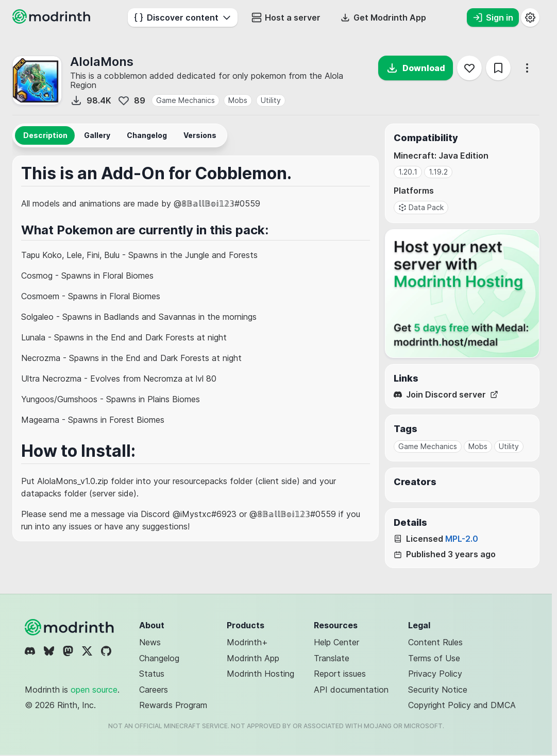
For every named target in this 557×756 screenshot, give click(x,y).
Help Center (336, 642)
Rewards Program (173, 705)
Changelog (159, 658)
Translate (332, 658)
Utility (271, 100)
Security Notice (438, 690)
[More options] (527, 68)
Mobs (238, 100)
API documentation (351, 690)
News (150, 642)
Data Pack (421, 207)
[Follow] (469, 68)
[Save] (498, 68)
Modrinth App (253, 658)
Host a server (286, 18)
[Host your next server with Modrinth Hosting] (462, 294)
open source (94, 690)
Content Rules (435, 642)
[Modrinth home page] (53, 21)
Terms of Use (434, 658)
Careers (154, 690)
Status (152, 674)
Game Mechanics (185, 100)
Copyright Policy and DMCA (462, 705)
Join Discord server (446, 395)
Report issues (340, 674)
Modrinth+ (247, 642)
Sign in (493, 18)
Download (416, 68)
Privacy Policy (435, 674)
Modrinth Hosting (260, 674)
